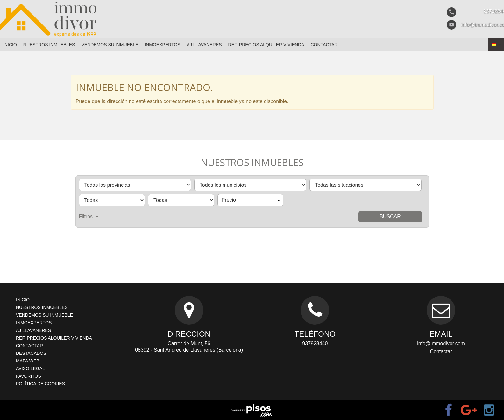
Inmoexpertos (162, 45)
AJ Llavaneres (204, 45)
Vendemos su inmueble (110, 45)
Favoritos (28, 376)
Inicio (10, 45)
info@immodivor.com (441, 343)
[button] (496, 45)
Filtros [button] (89, 217)
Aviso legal (30, 368)
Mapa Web (28, 361)
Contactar (324, 45)
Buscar (390, 217)
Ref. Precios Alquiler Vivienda (266, 45)
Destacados (31, 353)
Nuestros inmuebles (49, 45)
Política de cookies (40, 384)
